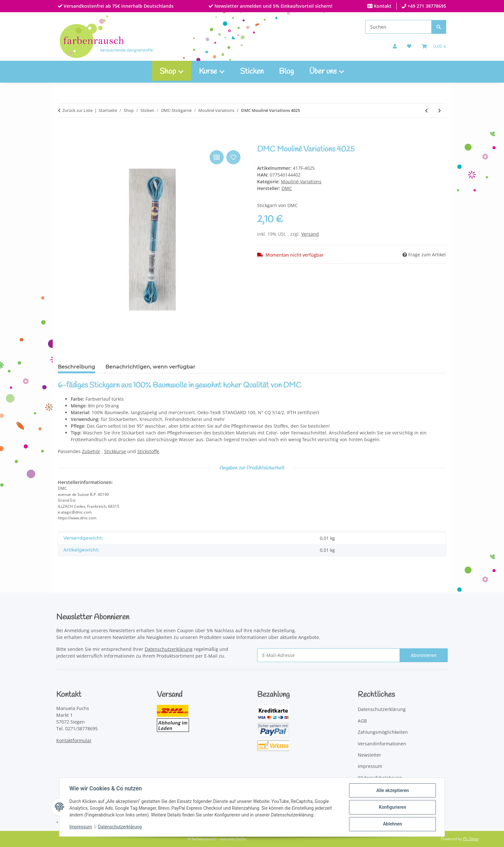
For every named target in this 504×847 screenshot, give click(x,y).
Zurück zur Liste (77, 110)
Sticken (252, 72)
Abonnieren (424, 655)
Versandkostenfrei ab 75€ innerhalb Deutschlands (118, 6)
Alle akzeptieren (392, 791)
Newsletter (369, 755)
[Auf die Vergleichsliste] (217, 157)
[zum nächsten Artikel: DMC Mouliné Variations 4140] (440, 110)
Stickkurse (115, 451)
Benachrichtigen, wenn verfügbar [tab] (150, 367)
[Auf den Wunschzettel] (233, 157)
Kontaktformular (74, 740)
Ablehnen (392, 824)
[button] (395, 46)
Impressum (81, 827)
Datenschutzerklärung (120, 827)
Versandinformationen (382, 744)
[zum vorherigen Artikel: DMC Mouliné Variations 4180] (426, 110)
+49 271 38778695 (426, 6)
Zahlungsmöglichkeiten (383, 732)
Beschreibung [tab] (76, 367)
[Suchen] (398, 27)
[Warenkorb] (434, 46)
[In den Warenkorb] (63, 141)
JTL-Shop (471, 839)
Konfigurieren (392, 807)
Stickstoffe (148, 451)
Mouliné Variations (301, 182)
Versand (310, 234)
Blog (286, 72)
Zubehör (91, 451)
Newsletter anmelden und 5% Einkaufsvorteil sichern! (273, 6)
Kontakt (382, 6)
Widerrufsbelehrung (380, 778)
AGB (362, 721)
